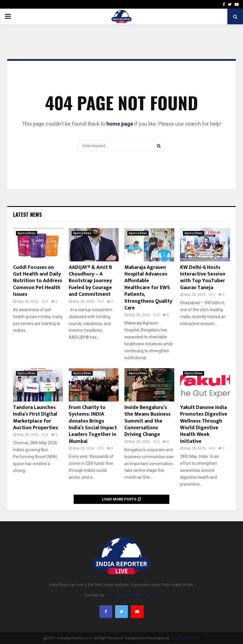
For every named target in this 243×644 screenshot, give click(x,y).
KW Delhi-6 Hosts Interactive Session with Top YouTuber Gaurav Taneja (203, 278)
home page (120, 124)
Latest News (27, 214)
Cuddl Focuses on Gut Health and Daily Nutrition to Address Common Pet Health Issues (38, 281)
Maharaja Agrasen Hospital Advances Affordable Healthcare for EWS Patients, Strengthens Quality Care (148, 288)
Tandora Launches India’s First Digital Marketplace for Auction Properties (36, 418)
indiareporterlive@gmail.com (132, 595)
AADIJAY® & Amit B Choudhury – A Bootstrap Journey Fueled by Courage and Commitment (90, 281)
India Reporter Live (185, 638)
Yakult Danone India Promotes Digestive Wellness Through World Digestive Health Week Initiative (204, 424)
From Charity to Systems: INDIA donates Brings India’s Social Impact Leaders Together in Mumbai (93, 424)
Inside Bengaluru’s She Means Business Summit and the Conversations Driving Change (147, 421)
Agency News (27, 233)
